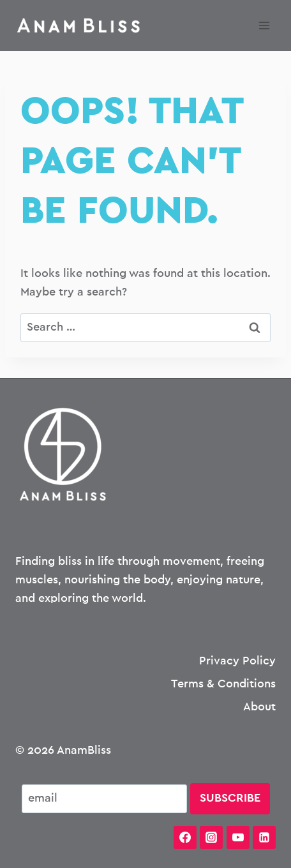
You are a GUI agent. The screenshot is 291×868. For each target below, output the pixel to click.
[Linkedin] (264, 837)
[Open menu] (264, 25)
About (259, 707)
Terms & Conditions (223, 684)
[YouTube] (238, 837)
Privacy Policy (237, 661)
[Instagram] (211, 837)
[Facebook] (185, 837)
